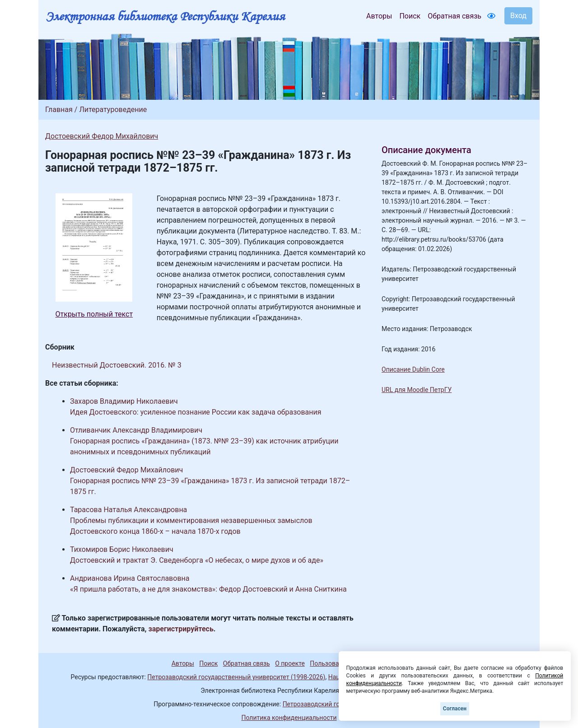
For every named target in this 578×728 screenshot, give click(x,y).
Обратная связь (454, 16)
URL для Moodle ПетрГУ (417, 390)
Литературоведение (113, 110)
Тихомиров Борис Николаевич (122, 549)
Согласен (455, 709)
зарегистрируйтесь (181, 629)
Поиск (410, 16)
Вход (518, 16)
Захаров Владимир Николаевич (124, 401)
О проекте (290, 663)
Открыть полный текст (94, 314)
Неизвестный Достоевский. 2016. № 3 (117, 365)
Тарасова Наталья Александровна (128, 510)
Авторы (379, 16)
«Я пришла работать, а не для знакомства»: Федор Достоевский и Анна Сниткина (208, 589)
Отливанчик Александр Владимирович (136, 430)
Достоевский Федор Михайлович (102, 136)
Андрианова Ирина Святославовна (130, 578)
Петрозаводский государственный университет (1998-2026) (236, 677)
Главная (59, 110)
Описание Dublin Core (413, 369)
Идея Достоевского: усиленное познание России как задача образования (196, 412)
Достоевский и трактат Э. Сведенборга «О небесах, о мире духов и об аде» (197, 560)
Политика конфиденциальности (289, 718)
